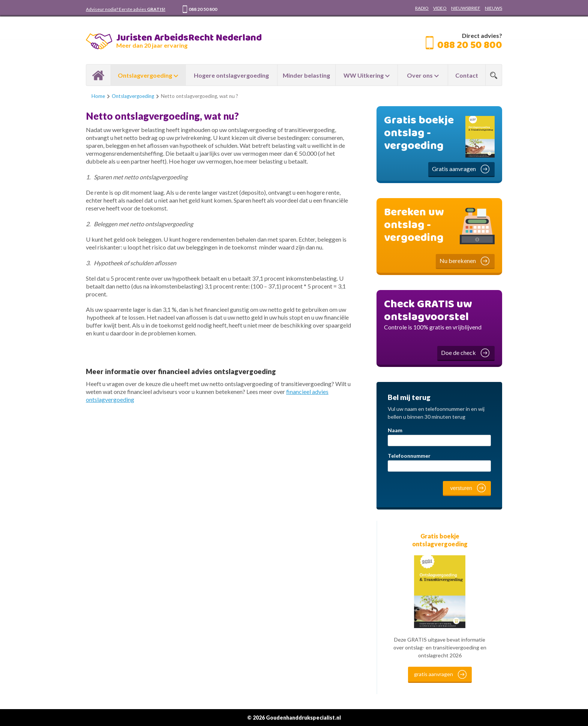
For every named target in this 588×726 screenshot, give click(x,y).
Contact (467, 75)
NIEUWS (493, 8)
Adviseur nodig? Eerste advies (126, 9)
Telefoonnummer (409, 456)
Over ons (420, 75)
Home (98, 75)
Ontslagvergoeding (145, 75)
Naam (395, 430)
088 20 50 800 (203, 9)
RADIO (422, 8)
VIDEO (440, 8)
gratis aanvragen (433, 674)
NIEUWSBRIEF (466, 8)
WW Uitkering (364, 75)
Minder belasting (306, 75)
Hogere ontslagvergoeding (231, 75)
